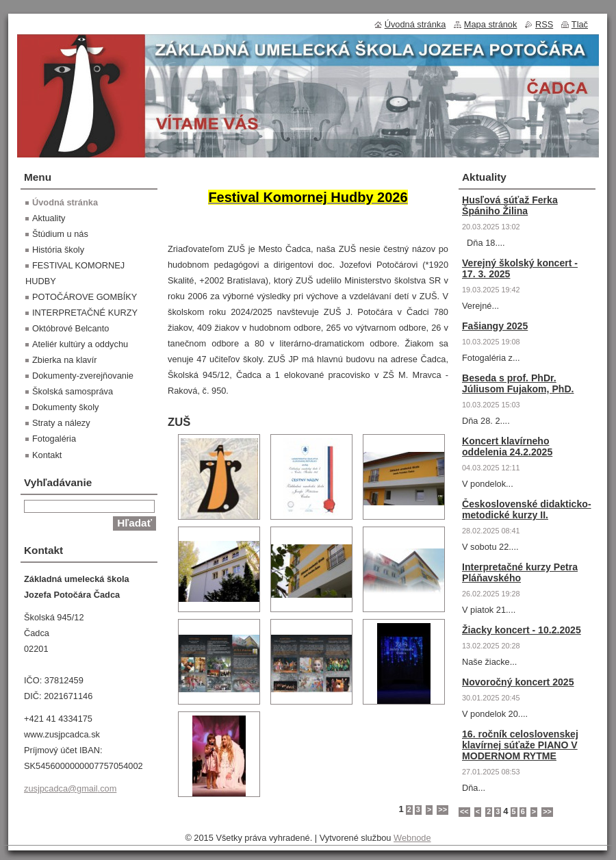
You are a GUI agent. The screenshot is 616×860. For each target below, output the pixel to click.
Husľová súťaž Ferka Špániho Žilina (510, 205)
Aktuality (49, 218)
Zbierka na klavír (65, 360)
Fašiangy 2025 (495, 326)
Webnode (412, 838)
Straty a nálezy (61, 423)
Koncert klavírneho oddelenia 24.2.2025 (507, 446)
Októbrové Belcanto (70, 328)
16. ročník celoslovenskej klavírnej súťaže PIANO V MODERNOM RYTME (520, 745)
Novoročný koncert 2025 (518, 682)
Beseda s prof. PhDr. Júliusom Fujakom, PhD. (518, 383)
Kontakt (47, 455)
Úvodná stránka (65, 202)
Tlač (580, 24)
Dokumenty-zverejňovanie (83, 376)
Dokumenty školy (65, 407)
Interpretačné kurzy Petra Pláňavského (520, 572)
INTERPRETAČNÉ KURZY (85, 313)
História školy (58, 250)
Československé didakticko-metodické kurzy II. (527, 509)
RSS (544, 24)
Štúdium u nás (60, 234)
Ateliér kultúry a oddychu (80, 344)
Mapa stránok (491, 24)
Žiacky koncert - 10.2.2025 (522, 630)
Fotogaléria (54, 439)
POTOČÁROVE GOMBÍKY (85, 297)
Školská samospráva (73, 391)
